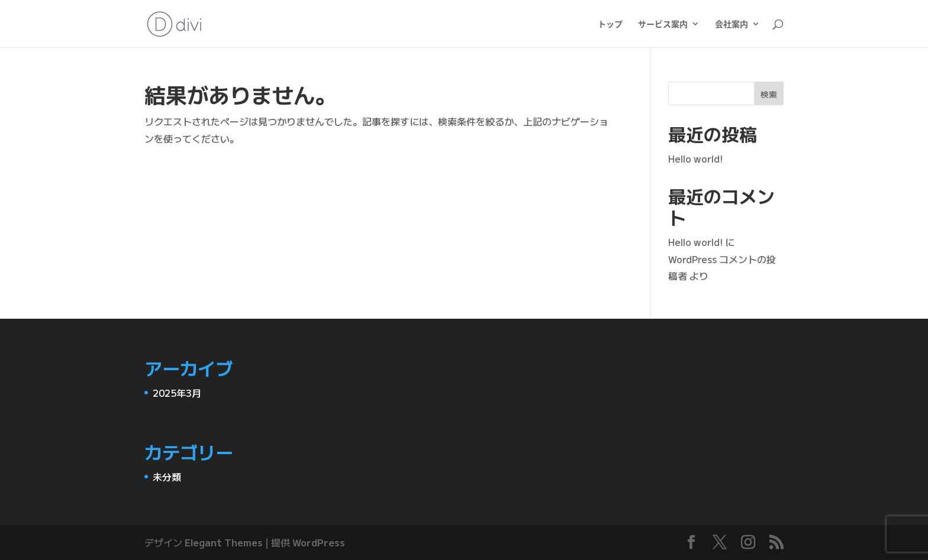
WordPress (319, 542)
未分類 (167, 477)
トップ (610, 25)
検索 (769, 94)
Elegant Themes (224, 542)
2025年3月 (177, 393)
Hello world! (695, 158)
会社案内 (732, 25)
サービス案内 (663, 25)
